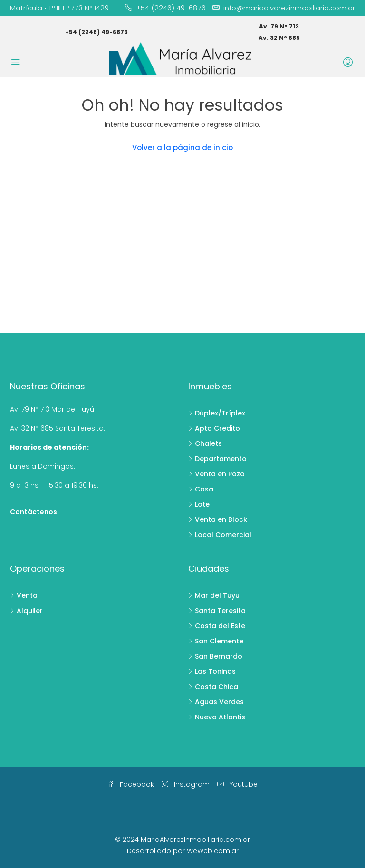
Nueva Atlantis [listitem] (217, 717)
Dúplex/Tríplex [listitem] (217, 413)
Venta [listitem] (24, 595)
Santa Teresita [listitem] (217, 611)
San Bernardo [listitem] (215, 656)
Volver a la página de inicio (182, 147)
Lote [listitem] (199, 504)
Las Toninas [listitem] (212, 671)
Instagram (186, 784)
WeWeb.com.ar (213, 851)
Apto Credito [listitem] (214, 428)
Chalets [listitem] (205, 443)
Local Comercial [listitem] (220, 535)
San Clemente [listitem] (216, 641)
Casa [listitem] (201, 489)
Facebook (131, 784)
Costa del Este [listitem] (217, 626)
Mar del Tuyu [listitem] (214, 595)
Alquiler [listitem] (26, 611)
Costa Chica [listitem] (213, 687)
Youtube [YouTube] (237, 784)
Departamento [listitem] (217, 459)
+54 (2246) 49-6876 (96, 32)
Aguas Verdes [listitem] (216, 702)
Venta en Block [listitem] (218, 519)
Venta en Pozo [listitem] (216, 474)
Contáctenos (34, 512)
